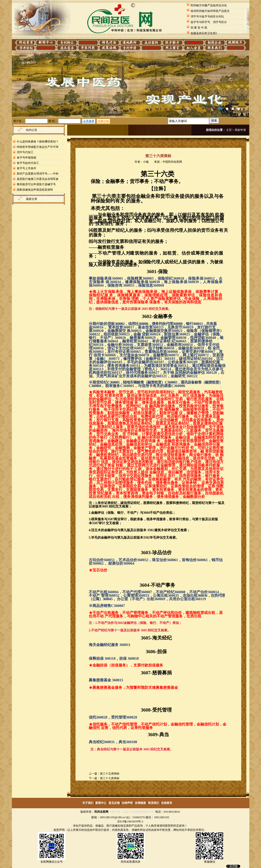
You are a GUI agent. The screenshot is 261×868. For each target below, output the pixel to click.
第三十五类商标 (110, 774)
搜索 (214, 121)
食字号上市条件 (26, 168)
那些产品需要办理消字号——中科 (38, 174)
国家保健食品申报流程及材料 (35, 190)
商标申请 (240, 130)
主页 (229, 130)
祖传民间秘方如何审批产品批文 (210, 11)
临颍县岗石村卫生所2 (204, 33)
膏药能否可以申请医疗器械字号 (36, 184)
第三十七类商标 (110, 778)
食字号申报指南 (26, 158)
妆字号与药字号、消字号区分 (209, 22)
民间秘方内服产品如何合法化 (209, 5)
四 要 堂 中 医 (199, 28)
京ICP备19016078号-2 (130, 822)
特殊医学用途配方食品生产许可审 (38, 147)
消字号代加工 (25, 152)
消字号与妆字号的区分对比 (207, 17)
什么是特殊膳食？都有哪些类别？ (38, 142)
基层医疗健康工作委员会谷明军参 (38, 179)
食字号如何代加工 (28, 163)
